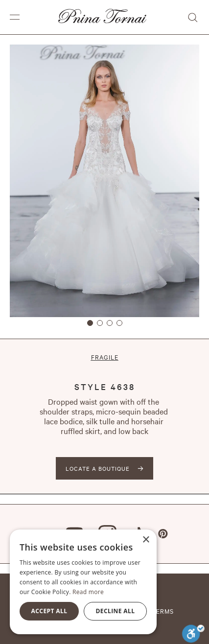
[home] (100, 17)
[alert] (83, 582)
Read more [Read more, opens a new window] (88, 592)
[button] (15, 17)
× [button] (146, 540)
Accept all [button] (49, 611)
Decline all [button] (116, 611)
